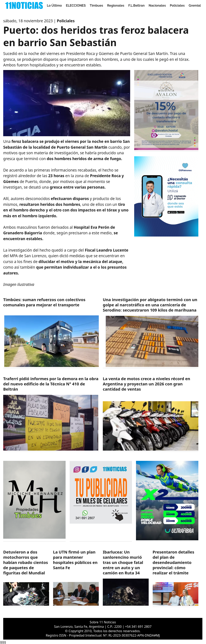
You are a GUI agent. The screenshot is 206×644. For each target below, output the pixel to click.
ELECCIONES (76, 6)
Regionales (116, 6)
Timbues (96, 6)
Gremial (195, 6)
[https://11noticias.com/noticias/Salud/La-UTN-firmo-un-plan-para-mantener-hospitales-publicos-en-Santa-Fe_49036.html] (76, 578)
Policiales (177, 6)
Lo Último (54, 6)
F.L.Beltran (136, 6)
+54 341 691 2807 (138, 627)
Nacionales (157, 6)
